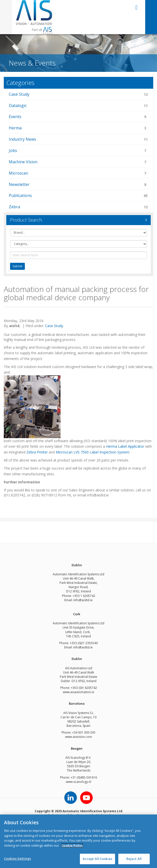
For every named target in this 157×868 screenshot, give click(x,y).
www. (67, 692)
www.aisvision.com (78, 737)
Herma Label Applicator (125, 446)
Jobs (78, 151)
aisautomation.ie (82, 692)
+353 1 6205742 (84, 596)
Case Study (78, 95)
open (137, 8)
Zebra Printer (37, 452)
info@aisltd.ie (83, 600)
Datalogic (78, 106)
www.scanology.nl (78, 782)
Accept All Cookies (97, 859)
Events (78, 117)
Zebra (78, 207)
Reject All (134, 859)
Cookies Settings (17, 858)
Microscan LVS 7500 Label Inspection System (93, 452)
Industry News (78, 140)
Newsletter (78, 185)
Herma (78, 128)
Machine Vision (78, 162)
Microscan (78, 173)
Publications (78, 196)
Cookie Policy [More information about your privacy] (72, 845)
